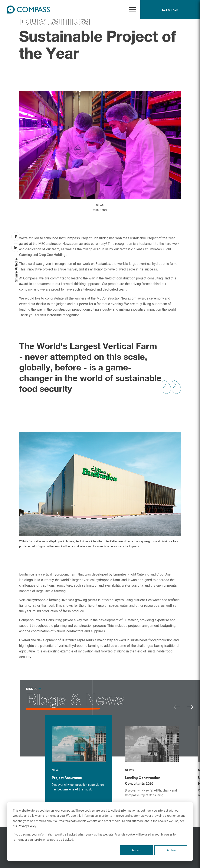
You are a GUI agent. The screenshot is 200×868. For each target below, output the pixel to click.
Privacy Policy (27, 826)
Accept (137, 850)
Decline (171, 850)
